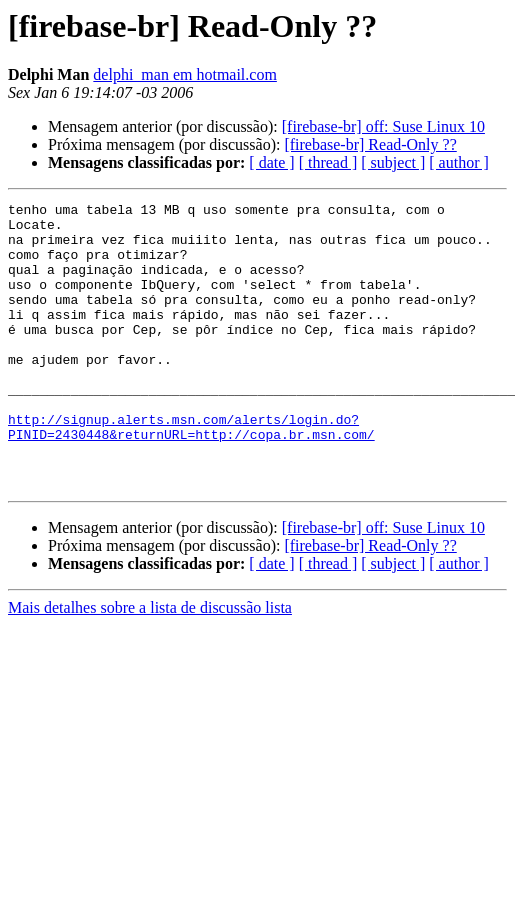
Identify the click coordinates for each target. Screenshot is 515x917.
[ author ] (459, 162)
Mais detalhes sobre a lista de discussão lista (150, 664)
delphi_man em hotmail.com (185, 74)
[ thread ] (328, 162)
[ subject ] (393, 162)
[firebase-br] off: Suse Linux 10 (383, 126)
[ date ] (271, 162)
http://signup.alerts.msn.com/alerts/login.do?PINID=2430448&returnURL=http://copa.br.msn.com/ (191, 473)
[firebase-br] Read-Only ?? (370, 144)
